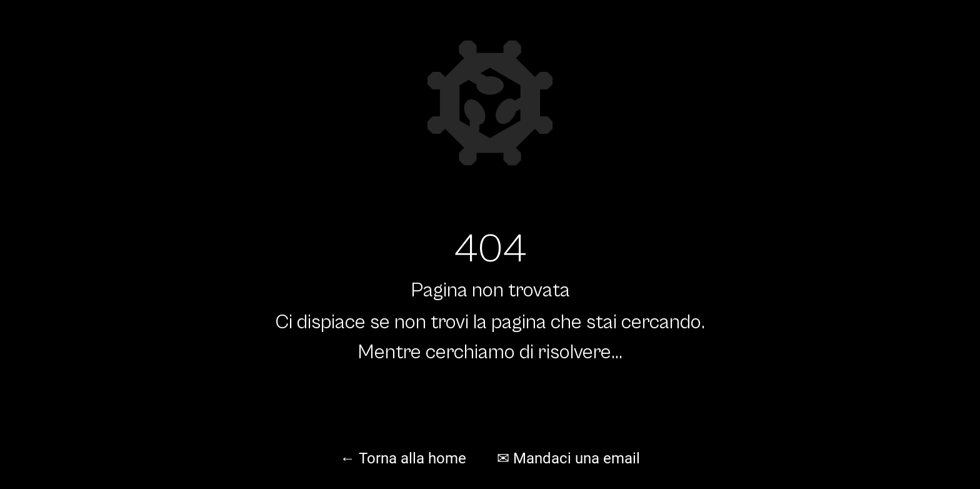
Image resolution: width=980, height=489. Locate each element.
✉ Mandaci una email (568, 458)
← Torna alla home (403, 458)
